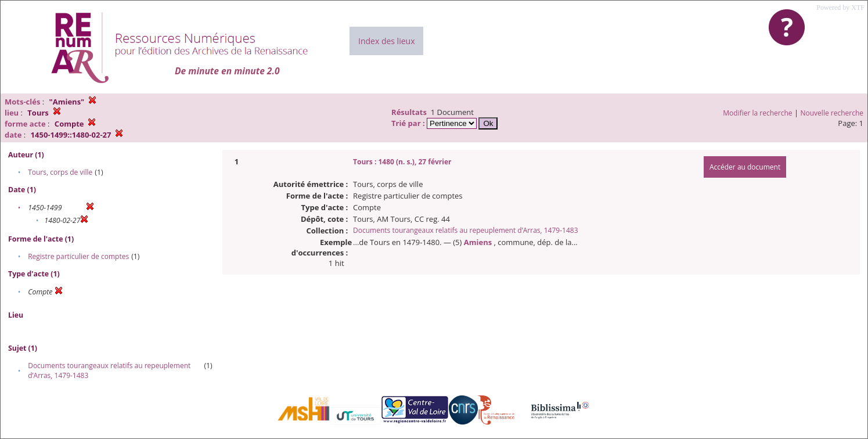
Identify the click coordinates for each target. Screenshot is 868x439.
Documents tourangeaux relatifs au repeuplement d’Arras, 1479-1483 (465, 230)
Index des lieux (386, 41)
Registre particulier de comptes (78, 256)
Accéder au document (745, 167)
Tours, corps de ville (60, 172)
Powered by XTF (840, 8)
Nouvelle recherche (832, 113)
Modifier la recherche (757, 113)
